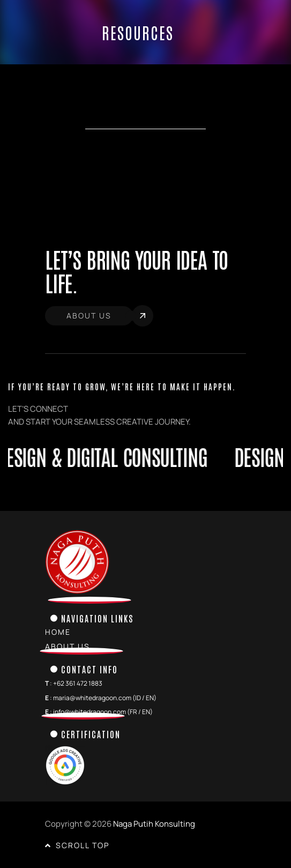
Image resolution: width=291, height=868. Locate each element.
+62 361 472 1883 (78, 683)
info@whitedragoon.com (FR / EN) (103, 712)
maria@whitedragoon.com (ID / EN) (105, 698)
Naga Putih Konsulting (154, 824)
